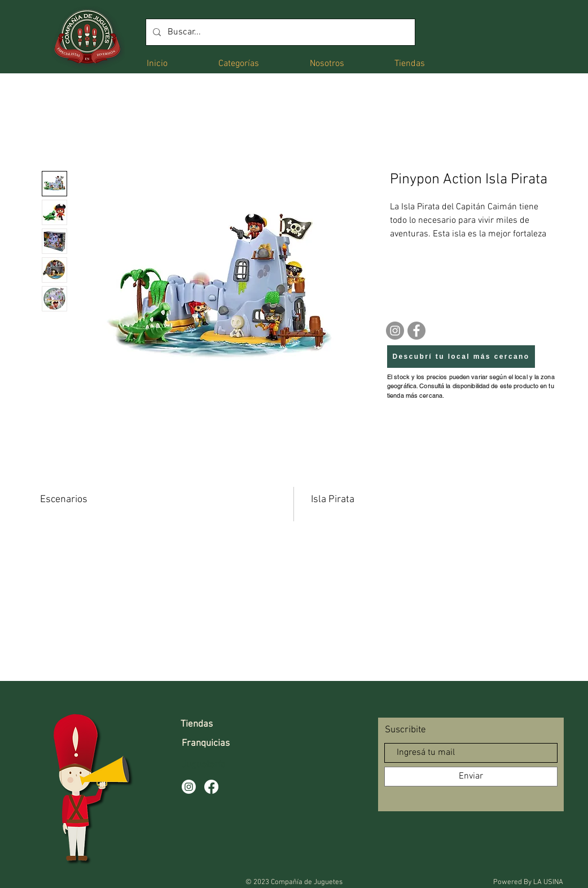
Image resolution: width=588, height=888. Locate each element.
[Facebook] (416, 331)
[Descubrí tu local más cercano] (461, 357)
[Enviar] (471, 777)
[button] (239, 63)
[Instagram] (395, 331)
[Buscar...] (279, 32)
